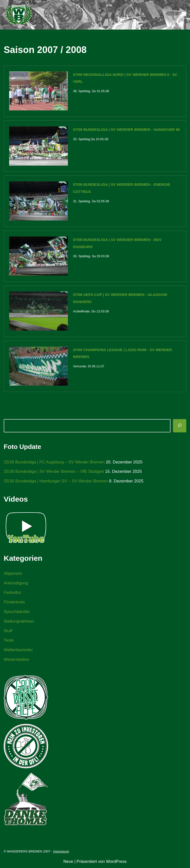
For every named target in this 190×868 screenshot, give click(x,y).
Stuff (8, 631)
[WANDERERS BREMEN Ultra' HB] (19, 15)
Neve (68, 862)
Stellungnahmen (19, 621)
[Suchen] (180, 426)
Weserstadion (17, 660)
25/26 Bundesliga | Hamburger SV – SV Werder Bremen (56, 481)
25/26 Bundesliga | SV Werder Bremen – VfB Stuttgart (54, 472)
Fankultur (12, 593)
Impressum (61, 852)
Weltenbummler (18, 650)
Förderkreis (14, 603)
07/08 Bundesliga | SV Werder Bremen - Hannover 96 (126, 129)
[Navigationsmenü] (180, 15)
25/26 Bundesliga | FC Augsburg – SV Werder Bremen (54, 462)
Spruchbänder (17, 612)
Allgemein (13, 574)
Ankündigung (16, 583)
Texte (9, 641)
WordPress (116, 862)
